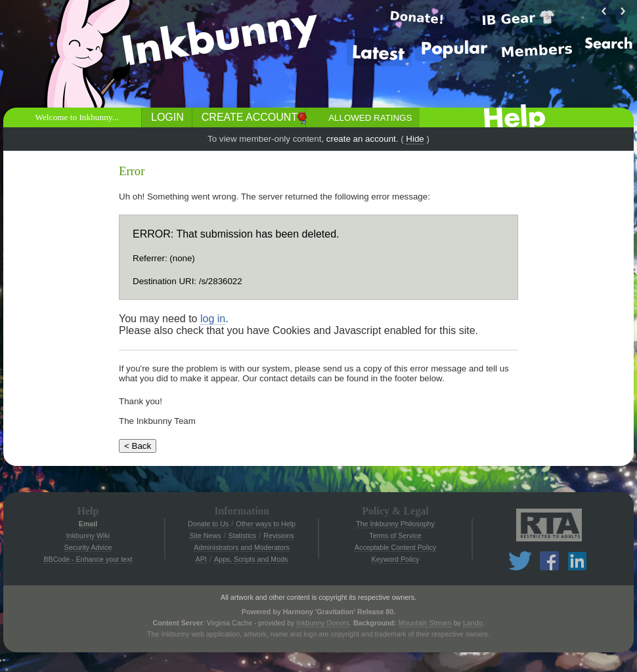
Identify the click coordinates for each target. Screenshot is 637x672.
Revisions (278, 535)
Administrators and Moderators (242, 547)
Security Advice (88, 547)
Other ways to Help (266, 524)
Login (167, 117)
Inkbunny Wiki (88, 535)
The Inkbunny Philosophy (395, 524)
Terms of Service (395, 535)
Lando (473, 623)
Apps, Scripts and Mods (251, 559)
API (201, 559)
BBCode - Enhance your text (88, 559)
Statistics (243, 535)
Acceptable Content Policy (395, 547)
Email (88, 524)
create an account (361, 139)
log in (213, 319)
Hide (415, 139)
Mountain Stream (425, 623)
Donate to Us (208, 524)
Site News (205, 535)
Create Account (250, 117)
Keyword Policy (396, 559)
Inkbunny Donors (323, 623)
